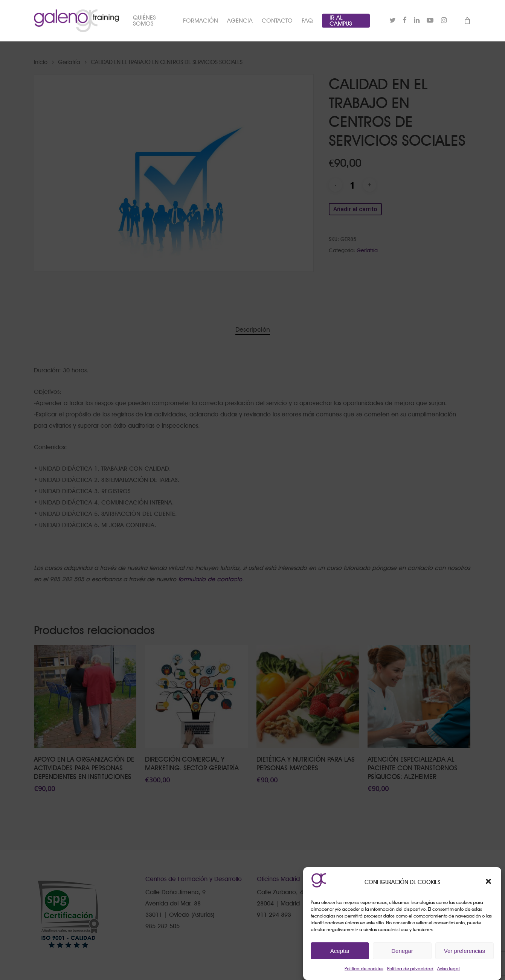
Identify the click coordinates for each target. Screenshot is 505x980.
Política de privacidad (410, 969)
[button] (489, 882)
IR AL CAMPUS (341, 21)
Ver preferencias (465, 951)
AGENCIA (240, 21)
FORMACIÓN (201, 21)
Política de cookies (364, 969)
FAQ (307, 21)
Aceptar (340, 951)
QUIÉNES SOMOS (144, 21)
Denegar (402, 951)
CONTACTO (277, 21)
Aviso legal (449, 969)
